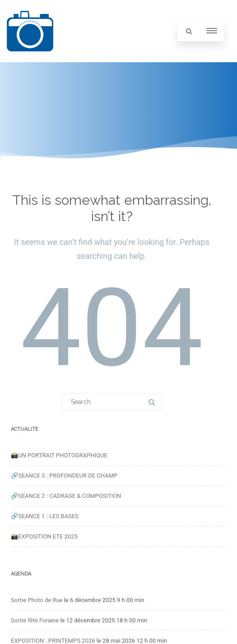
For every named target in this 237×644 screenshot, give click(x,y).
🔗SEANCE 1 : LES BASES (45, 516)
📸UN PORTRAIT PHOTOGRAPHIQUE (59, 455)
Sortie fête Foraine (35, 620)
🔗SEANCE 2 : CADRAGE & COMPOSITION (66, 496)
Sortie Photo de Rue (37, 600)
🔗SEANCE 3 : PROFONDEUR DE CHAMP (64, 476)
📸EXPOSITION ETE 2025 (44, 536)
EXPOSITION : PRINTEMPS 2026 (53, 641)
